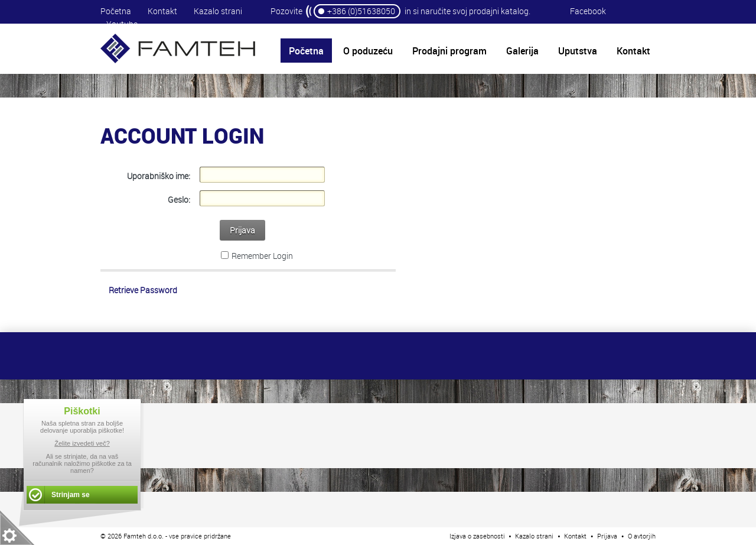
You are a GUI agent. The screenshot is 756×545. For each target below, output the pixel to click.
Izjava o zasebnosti (477, 536)
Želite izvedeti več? (82, 443)
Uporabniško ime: (159, 176)
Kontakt (162, 11)
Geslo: (179, 199)
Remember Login (262, 256)
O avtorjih (642, 536)
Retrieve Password (143, 290)
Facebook (588, 11)
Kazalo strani (218, 11)
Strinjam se (71, 495)
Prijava (242, 230)
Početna (116, 11)
